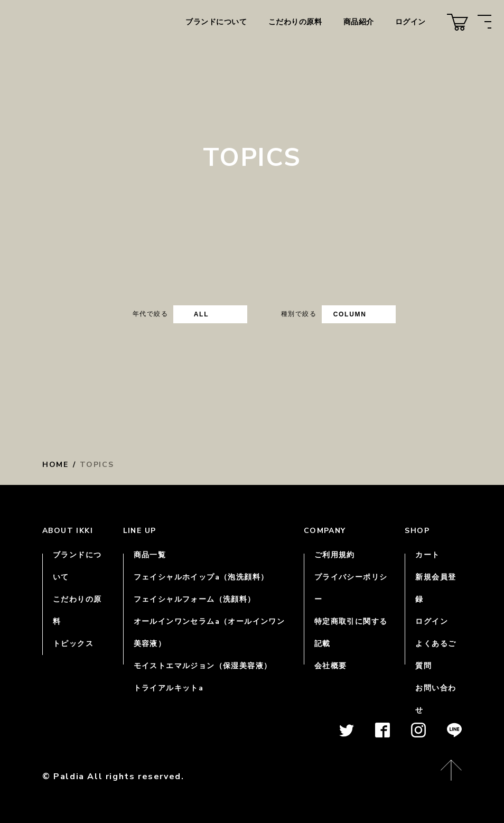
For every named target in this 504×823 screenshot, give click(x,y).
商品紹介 (359, 22)
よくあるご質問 (436, 655)
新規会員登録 (436, 588)
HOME (55, 465)
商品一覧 (150, 555)
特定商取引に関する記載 (351, 633)
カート (427, 555)
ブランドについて (216, 22)
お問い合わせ (436, 699)
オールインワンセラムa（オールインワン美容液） (209, 633)
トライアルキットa (169, 688)
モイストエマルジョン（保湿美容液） (203, 666)
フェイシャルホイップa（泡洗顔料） (201, 577)
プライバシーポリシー (351, 588)
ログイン (410, 22)
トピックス (73, 644)
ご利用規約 (335, 555)
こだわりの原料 (295, 22)
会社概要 (331, 666)
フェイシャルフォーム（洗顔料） (195, 599)
